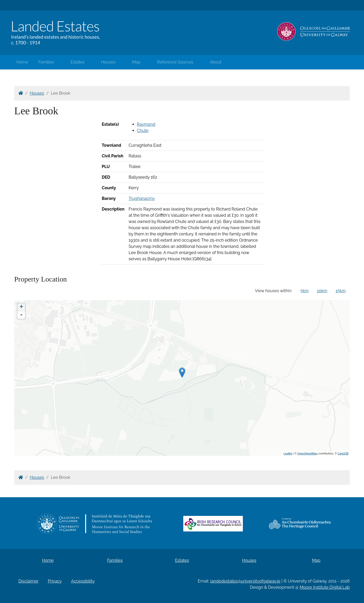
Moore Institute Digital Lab (325, 587)
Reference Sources (175, 62)
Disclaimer (28, 581)
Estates (78, 62)
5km (305, 291)
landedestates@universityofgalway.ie (245, 581)
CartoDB (343, 453)
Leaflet (288, 453)
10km (322, 291)
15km (341, 291)
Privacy (55, 581)
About (216, 62)
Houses (108, 62)
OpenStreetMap (307, 453)
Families (46, 62)
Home (22, 62)
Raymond (146, 124)
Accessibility (83, 581)
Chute (143, 131)
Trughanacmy (142, 198)
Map (136, 62)
